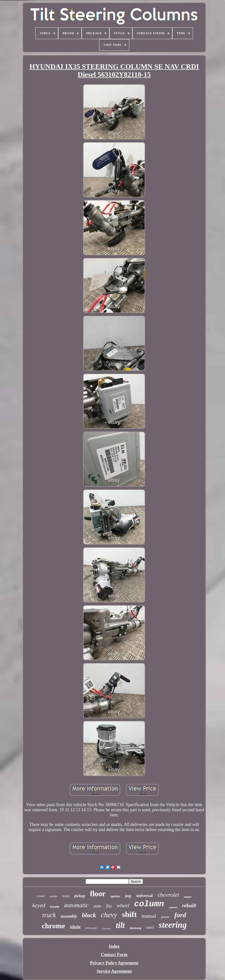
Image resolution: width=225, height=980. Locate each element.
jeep (128, 896)
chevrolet (168, 895)
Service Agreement (114, 971)
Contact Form (114, 955)
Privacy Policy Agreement (114, 963)
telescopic (91, 928)
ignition (115, 896)
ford (180, 915)
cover (41, 896)
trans (66, 896)
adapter (188, 897)
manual (149, 916)
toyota (55, 906)
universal (145, 896)
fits (109, 906)
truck (49, 915)
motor (54, 896)
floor (98, 894)
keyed (39, 905)
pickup (80, 896)
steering (173, 925)
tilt (120, 925)
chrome (54, 926)
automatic (76, 905)
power (165, 917)
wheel (123, 905)
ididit (75, 927)
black (89, 915)
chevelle (107, 928)
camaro (173, 907)
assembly (69, 916)
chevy (109, 915)
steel (150, 927)
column (149, 904)
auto (97, 906)
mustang (136, 928)
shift (129, 914)
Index (114, 946)
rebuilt (189, 906)
